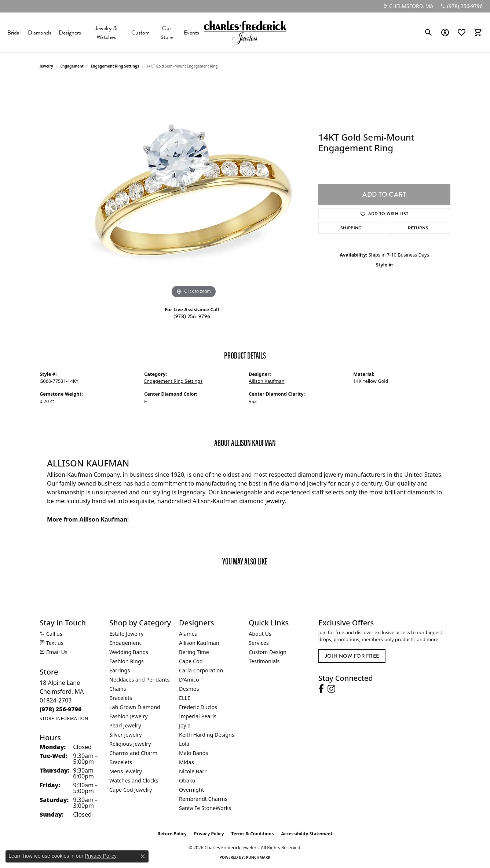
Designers (70, 33)
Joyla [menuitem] (185, 725)
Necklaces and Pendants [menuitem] (139, 680)
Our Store (167, 33)
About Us (260, 634)
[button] (429, 33)
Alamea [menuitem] (188, 634)
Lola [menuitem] (184, 744)
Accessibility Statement (307, 834)
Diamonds (40, 33)
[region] (194, 190)
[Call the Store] (61, 709)
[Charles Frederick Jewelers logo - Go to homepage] (245, 32)
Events (191, 33)
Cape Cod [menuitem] (191, 661)
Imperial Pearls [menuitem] (198, 716)
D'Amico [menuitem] (189, 680)
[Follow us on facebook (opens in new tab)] (321, 689)
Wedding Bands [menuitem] (129, 652)
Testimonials (264, 661)
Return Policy (172, 834)
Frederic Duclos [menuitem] (198, 707)
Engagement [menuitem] (125, 643)
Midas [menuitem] (187, 762)
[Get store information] (64, 718)
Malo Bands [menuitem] (193, 753)
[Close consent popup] (143, 856)
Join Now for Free (352, 656)
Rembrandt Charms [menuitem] (203, 799)
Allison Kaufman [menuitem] (199, 643)
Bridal (14, 33)
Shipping (351, 228)
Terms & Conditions (253, 834)
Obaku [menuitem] (187, 780)
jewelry (46, 66)
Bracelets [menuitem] (121, 698)
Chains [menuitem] (118, 689)
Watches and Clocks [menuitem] (134, 780)
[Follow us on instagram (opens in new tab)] (331, 689)
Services (259, 643)
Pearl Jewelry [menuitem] (125, 725)
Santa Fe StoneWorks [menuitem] (205, 808)
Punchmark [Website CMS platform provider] (258, 857)
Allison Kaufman (267, 381)
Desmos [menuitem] (189, 689)
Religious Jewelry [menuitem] (130, 744)
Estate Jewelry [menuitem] (126, 634)
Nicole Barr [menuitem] (193, 771)
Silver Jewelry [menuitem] (126, 735)
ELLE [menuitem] (185, 698)
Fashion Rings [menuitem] (127, 661)
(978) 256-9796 (192, 316)
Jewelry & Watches (106, 33)
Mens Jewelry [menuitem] (126, 771)
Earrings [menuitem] (120, 670)
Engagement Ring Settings (115, 66)
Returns (418, 228)
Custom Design (268, 652)
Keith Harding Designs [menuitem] (207, 735)
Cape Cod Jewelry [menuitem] (131, 790)
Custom (140, 33)
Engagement (72, 66)
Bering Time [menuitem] (194, 652)
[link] (408, 6)
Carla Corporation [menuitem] (201, 670)
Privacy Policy (209, 834)
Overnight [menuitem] (191, 790)
